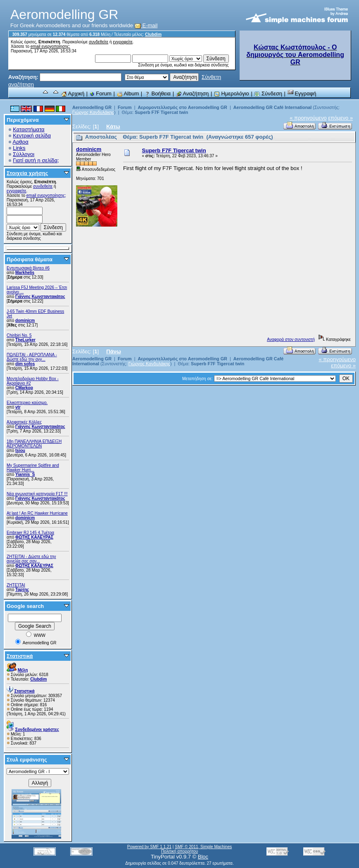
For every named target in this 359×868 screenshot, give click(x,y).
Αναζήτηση (193, 93)
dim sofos (25, 364)
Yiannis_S (25, 474)
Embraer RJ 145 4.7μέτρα (30, 533)
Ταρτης (22, 590)
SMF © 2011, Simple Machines (203, 847)
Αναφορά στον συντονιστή (291, 339)
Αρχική (73, 93)
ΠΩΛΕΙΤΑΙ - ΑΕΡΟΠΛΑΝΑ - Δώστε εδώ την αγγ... (32, 357)
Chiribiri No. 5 (19, 335)
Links (19, 148)
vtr (18, 407)
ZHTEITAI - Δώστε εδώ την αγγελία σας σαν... (31, 559)
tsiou (20, 451)
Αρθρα (21, 142)
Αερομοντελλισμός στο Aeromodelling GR (182, 107)
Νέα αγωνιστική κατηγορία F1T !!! (37, 494)
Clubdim (153, 34)
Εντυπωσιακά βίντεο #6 (28, 268)
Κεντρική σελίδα (32, 136)
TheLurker (25, 340)
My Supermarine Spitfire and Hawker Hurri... (33, 468)
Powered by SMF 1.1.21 (149, 847)
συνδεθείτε (99, 42)
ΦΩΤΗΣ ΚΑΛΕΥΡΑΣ (34, 537)
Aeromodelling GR (92, 107)
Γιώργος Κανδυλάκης (93, 112)
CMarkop (24, 388)
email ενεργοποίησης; (50, 46)
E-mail (146, 25)
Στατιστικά (20, 656)
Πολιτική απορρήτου (179, 851)
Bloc (203, 857)
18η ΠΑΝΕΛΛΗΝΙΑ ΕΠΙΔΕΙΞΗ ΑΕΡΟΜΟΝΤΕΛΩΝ (34, 444)
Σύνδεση (268, 93)
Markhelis (25, 273)
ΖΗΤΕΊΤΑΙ (16, 585)
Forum (101, 93)
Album (128, 93)
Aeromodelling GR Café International (273, 107)
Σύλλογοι (24, 154)
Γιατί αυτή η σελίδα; (36, 160)
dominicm (25, 320)
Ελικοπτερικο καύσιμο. (27, 403)
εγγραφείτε (123, 42)
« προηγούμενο (308, 118)
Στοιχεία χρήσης (27, 173)
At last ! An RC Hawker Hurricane (37, 513)
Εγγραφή (302, 93)
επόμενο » (340, 118)
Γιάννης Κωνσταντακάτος (40, 297)
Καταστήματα (29, 129)
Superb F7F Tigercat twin (161, 112)
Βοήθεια (157, 93)
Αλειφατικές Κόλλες (24, 422)
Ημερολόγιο (232, 93)
